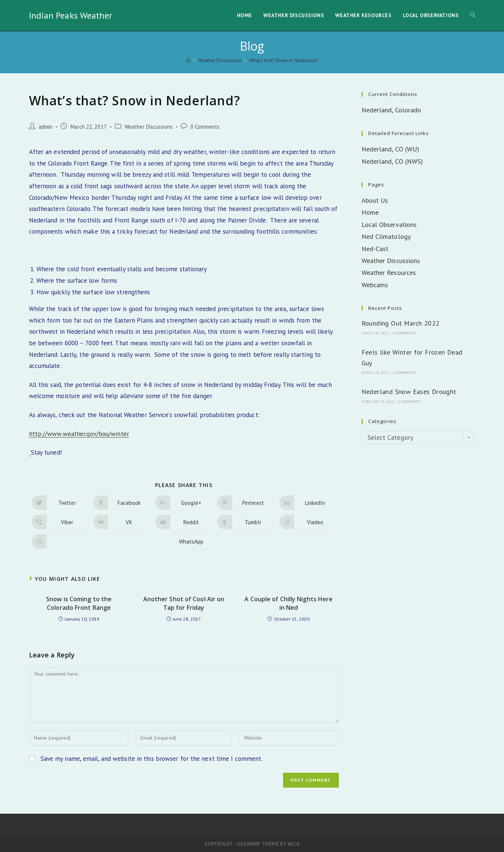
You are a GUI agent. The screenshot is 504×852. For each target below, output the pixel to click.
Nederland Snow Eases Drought (409, 392)
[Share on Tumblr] (246, 522)
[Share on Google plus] (184, 503)
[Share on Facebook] (122, 503)
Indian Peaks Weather (71, 15)
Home (370, 212)
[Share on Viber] (60, 522)
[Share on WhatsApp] (184, 541)
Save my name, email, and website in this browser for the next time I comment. (152, 759)
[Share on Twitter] (60, 503)
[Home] (188, 60)
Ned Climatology (386, 236)
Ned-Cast (375, 249)
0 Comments (205, 127)
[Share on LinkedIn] (308, 503)
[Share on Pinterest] (246, 503)
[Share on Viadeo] (308, 522)
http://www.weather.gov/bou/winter (79, 434)
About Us (375, 200)
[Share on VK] (122, 522)
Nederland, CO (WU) (391, 149)
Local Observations (389, 225)
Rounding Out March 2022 (401, 323)
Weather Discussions (149, 127)
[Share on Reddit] (184, 522)
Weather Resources (389, 273)
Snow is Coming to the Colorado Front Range (79, 603)
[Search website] (473, 15)
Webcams (375, 285)
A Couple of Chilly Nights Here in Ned (288, 603)
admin (46, 127)
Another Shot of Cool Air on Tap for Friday (184, 603)
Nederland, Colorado (391, 110)
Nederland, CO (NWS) (392, 161)
